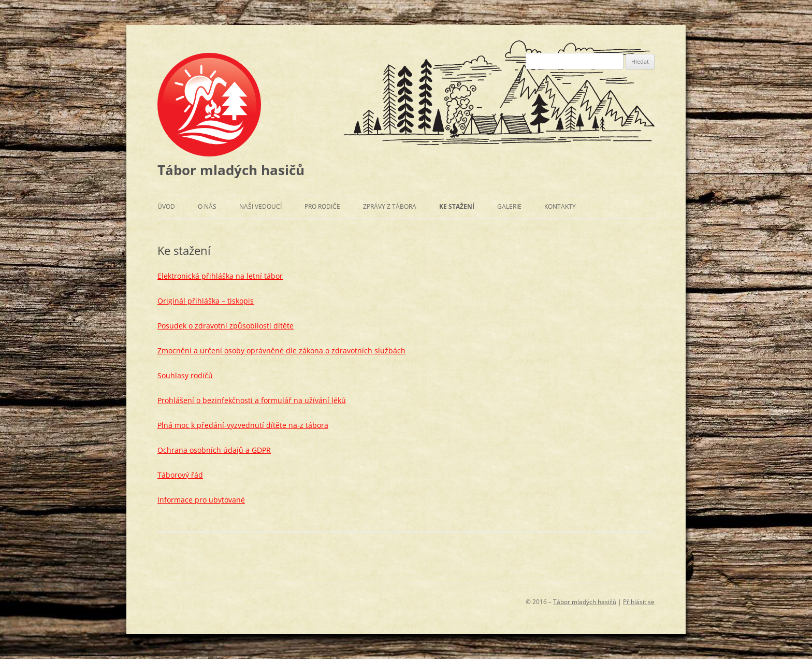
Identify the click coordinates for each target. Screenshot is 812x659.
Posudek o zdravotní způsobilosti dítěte (226, 326)
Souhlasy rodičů (185, 375)
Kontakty (560, 206)
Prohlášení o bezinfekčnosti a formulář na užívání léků (252, 400)
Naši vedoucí (260, 206)
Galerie (509, 206)
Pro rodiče (322, 206)
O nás (207, 206)
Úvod (166, 206)
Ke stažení (457, 206)
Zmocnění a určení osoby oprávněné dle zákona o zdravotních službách (281, 350)
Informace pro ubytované (201, 500)
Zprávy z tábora (390, 206)
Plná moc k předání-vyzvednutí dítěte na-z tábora (243, 425)
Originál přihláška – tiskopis (206, 301)
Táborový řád (180, 475)
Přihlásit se (639, 602)
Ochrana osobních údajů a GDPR (214, 450)
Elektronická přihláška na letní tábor (220, 276)
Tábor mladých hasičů (231, 170)
